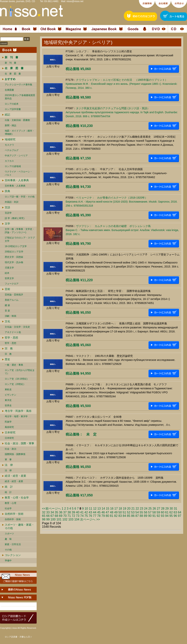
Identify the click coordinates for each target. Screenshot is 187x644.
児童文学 (9, 268)
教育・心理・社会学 (17, 498)
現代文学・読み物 (14, 262)
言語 (7, 207)
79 (103, 516)
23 (142, 509)
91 (154, 516)
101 (59, 519)
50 (120, 512)
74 (82, 516)
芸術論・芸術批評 (14, 295)
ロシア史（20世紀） (15, 384)
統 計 (9, 487)
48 (112, 512)
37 (65, 512)
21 (133, 509)
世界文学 (9, 278)
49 (116, 512)
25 (150, 509)
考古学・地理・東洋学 (16, 416)
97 (180, 516)
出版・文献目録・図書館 (17, 120)
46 (103, 512)
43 (90, 512)
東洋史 (8, 400)
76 (90, 516)
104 (77, 519)
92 (158, 516)
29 (167, 509)
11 (91, 509)
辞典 (7, 191)
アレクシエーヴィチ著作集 (19, 85)
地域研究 (10, 139)
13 (99, 509)
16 (112, 509)
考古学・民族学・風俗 (18, 411)
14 (103, 509)
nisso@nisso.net (75, 1)
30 (171, 509)
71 (69, 516)
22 (137, 509)
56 (146, 512)
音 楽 (7, 311)
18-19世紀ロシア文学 (16, 246)
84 (124, 516)
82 (116, 516)
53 (133, 512)
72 (73, 516)
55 (141, 512)
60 (163, 512)
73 (78, 516)
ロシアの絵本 (12, 104)
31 (176, 509)
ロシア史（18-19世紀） (17, 379)
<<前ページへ (51, 509)
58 (154, 512)
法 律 (9, 465)
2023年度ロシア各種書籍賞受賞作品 (20, 97)
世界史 (8, 406)
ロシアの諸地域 (13, 166)
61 (167, 512)
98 (44, 519)
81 (112, 516)
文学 (7, 224)
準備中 (8, 561)
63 (175, 512)
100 (53, 519)
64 (180, 512)
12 (95, 509)
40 (78, 512)
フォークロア (12, 284)
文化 (7, 321)
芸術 (7, 289)
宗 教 (9, 348)
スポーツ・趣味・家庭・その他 (19, 526)
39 (73, 512)
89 (146, 516)
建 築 (7, 305)
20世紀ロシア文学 (14, 252)
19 (125, 509)
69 (61, 516)
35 (56, 512)
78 (99, 516)
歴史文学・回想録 (14, 257)
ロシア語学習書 (13, 109)
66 (48, 516)
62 (171, 512)
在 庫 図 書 (13, 74)
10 (86, 509)
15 (108, 509)
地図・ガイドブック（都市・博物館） (20, 132)
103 (71, 519)
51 (124, 512)
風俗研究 (9, 427)
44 (95, 512)
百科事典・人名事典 (17, 180)
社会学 (8, 508)
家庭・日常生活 (13, 544)
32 (44, 512)
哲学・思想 (11, 338)
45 (99, 512)
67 (52, 516)
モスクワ (9, 145)
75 (86, 516)
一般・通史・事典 (14, 365)
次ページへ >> (90, 519)
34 (52, 512)
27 (159, 509)
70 (65, 516)
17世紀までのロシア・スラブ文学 (20, 239)
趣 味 (8, 539)
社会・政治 (10, 449)
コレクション (13, 555)
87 (137, 516)
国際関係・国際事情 (15, 454)
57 (150, 512)
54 (137, 512)
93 (163, 516)
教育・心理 (10, 503)
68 (56, 516)
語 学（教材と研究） (15, 218)
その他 (8, 550)
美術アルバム (12, 300)
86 (133, 516)
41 (82, 512)
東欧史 (8, 389)
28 (163, 509)
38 (69, 512)
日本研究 (10, 432)
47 (107, 512)
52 (129, 512)
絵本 (7, 273)
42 (86, 512)
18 (120, 509)
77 (95, 516)
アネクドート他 (13, 332)
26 (154, 509)
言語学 (8, 213)
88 (141, 516)
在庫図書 (9, 90)
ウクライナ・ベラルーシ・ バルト (19, 173)
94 (167, 516)
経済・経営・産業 (15, 476)
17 (116, 509)
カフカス (9, 161)
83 (120, 516)
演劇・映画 (10, 316)
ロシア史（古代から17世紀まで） (20, 372)
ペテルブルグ (12, 150)
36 (61, 512)
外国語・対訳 (12, 202)
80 (107, 516)
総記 (7, 115)
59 (158, 512)
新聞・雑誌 (10, 125)
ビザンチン (10, 395)
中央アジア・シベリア (16, 156)
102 (65, 519)
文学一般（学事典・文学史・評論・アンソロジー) (20, 231)
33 (48, 512)
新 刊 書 (10, 63)
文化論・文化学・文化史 (17, 327)
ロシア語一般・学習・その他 (20, 197)
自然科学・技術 (14, 514)
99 (48, 519)
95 (171, 516)
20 (129, 509)
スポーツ (9, 534)
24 (146, 509)
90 (150, 516)
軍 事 (8, 460)
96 (175, 516)
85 (129, 516)
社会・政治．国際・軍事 (19, 443)
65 (44, 516)
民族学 (8, 422)
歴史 (7, 359)
